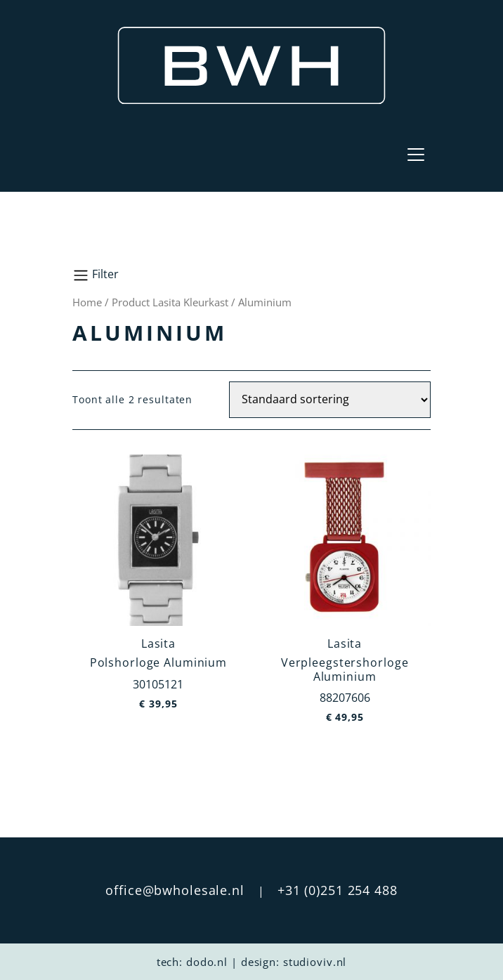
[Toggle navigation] (416, 155)
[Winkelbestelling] (330, 400)
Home (87, 302)
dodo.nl (207, 962)
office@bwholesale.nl (175, 890)
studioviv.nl (315, 962)
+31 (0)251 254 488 (338, 890)
